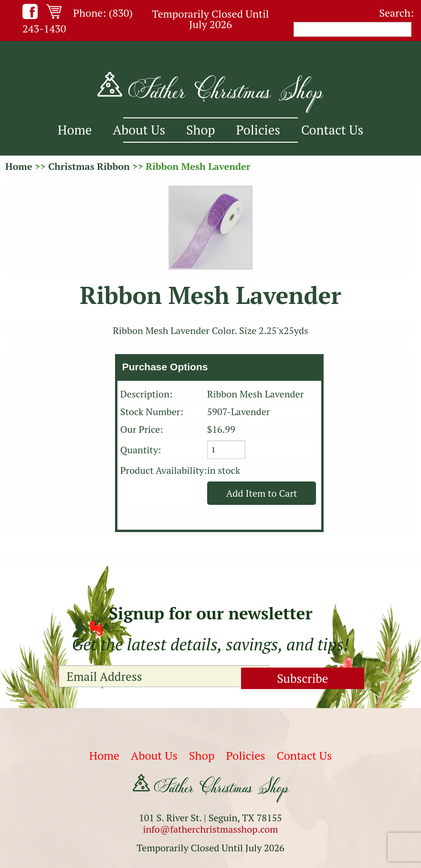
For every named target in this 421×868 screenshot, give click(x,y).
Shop (201, 130)
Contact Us (332, 130)
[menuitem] (75, 130)
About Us (139, 130)
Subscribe (314, 676)
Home (75, 130)
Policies (258, 130)
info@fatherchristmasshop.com (210, 829)
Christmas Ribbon (89, 166)
